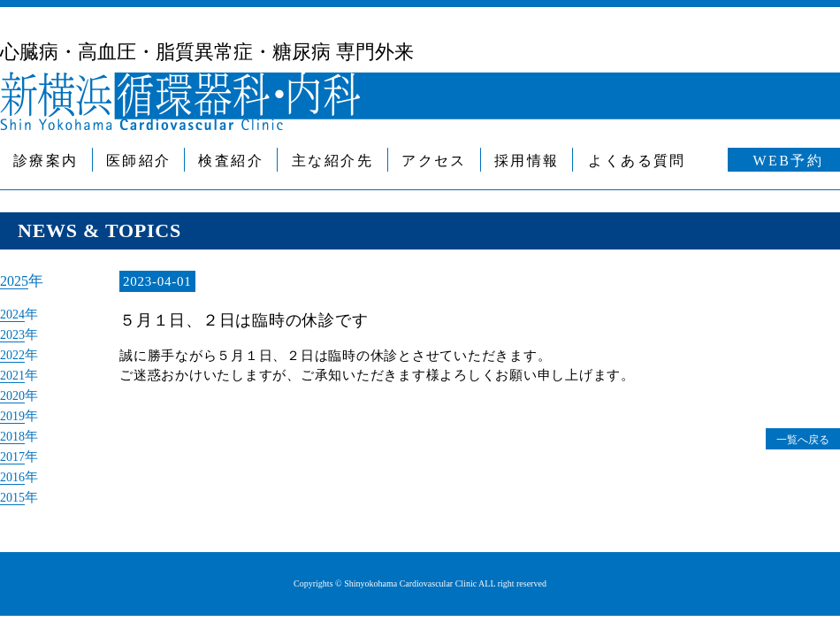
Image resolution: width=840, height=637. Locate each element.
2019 (15, 411)
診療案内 (46, 161)
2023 (15, 334)
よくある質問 (637, 161)
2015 (15, 489)
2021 (15, 372)
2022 (15, 353)
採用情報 (527, 161)
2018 (15, 431)
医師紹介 (139, 161)
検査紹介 (231, 161)
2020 (15, 392)
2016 (15, 470)
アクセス (434, 161)
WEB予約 (789, 161)
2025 (16, 281)
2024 (15, 314)
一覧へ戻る (794, 439)
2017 (15, 450)
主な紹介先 (332, 161)
